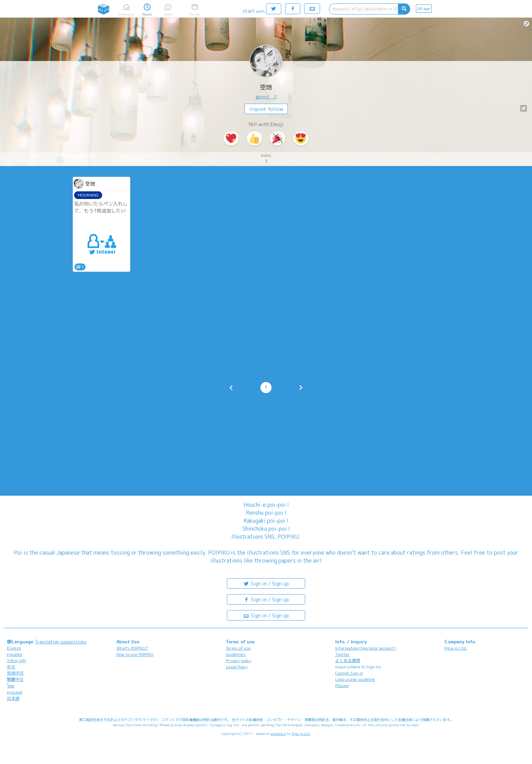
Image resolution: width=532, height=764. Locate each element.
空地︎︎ (266, 87)
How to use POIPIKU (135, 654)
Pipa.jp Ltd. (456, 648)
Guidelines (236, 654)
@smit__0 (266, 97)
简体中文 (15, 673)
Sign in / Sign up (266, 583)
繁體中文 (15, 679)
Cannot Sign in (349, 673)
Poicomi (342, 685)
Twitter (343, 654)
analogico (278, 733)
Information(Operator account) (366, 648)
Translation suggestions (61, 642)
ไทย (11, 686)
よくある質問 (348, 661)
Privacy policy (239, 661)
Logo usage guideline (355, 679)
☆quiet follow (266, 109)
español (15, 654)
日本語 (13, 698)
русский (15, 692)
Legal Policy (237, 667)
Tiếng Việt (17, 661)
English (14, 648)
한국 (11, 667)
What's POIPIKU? (132, 648)
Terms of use (238, 648)
